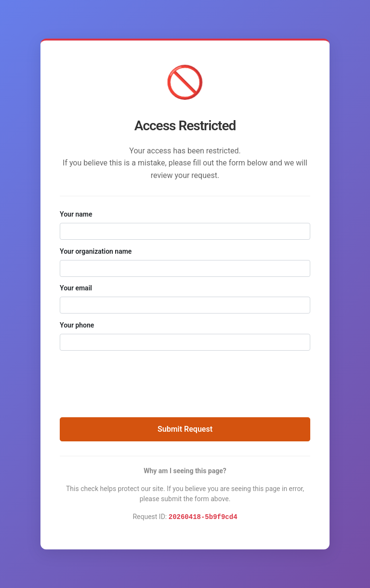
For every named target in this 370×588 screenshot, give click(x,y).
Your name (76, 214)
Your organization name (96, 251)
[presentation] (185, 379)
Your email (76, 288)
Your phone (77, 325)
